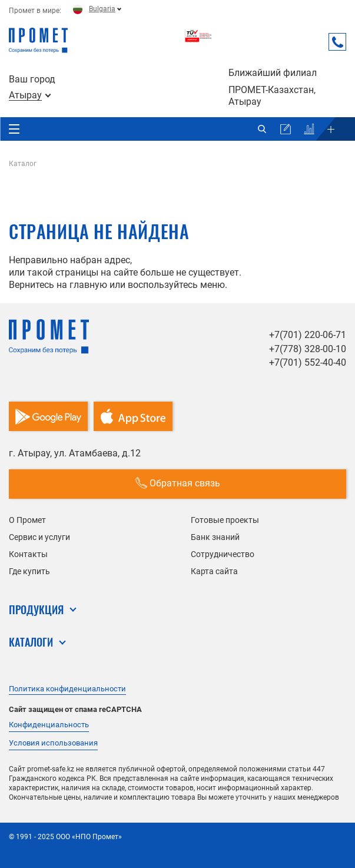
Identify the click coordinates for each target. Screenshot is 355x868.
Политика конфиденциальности (67, 689)
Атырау (25, 95)
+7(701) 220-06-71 (308, 335)
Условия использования (53, 743)
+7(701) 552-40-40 (308, 362)
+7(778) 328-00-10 (308, 349)
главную (88, 285)
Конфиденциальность (49, 725)
